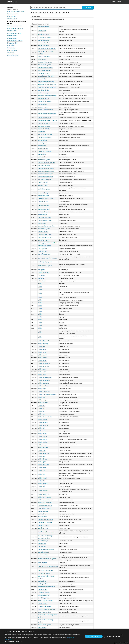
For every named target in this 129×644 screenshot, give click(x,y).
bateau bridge (43, 215)
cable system (42, 517)
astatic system (43, 149)
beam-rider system (44, 229)
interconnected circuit (14, 26)
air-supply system (44, 73)
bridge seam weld (44, 453)
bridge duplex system (45, 377)
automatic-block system (46, 171)
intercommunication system (16, 11)
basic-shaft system (44, 212)
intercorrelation (12, 50)
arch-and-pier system (45, 134)
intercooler (11, 45)
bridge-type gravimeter (45, 500)
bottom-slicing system (45, 266)
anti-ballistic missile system (47, 114)
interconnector (12, 38)
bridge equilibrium (44, 380)
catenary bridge (43, 555)
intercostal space (13, 55)
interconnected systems (15, 28)
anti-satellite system (45, 118)
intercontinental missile (15, 41)
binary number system (45, 234)
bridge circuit (42, 358)
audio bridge (42, 154)
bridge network (43, 422)
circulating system (44, 592)
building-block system (45, 506)
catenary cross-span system (47, 559)
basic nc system (43, 205)
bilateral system (43, 232)
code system (42, 628)
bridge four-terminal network (47, 394)
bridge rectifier (43, 442)
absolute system (43, 35)
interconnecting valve (14, 33)
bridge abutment (43, 341)
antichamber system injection (48, 120)
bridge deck (42, 372)
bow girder (41, 270)
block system (42, 248)
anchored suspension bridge (47, 96)
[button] (43, 642)
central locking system (45, 570)
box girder (41, 278)
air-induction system (45, 65)
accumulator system (45, 37)
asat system (42, 146)
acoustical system (44, 43)
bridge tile (41, 481)
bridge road (42, 451)
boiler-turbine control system (47, 258)
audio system (42, 157)
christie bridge (43, 590)
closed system (43, 604)
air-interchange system (45, 68)
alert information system (46, 82)
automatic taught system (46, 168)
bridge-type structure (45, 503)
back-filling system (44, 189)
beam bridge (42, 223)
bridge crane (42, 369)
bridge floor (42, 389)
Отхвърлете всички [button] (113, 636)
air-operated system (44, 70)
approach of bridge (44, 129)
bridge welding (43, 490)
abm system (42, 31)
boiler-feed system (44, 254)
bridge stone (42, 467)
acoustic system (43, 40)
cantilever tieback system (46, 532)
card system (42, 544)
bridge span (42, 462)
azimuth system (43, 185)
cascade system (43, 552)
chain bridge (42, 581)
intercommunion (13, 14)
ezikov (12, 2)
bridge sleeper (43, 459)
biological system (44, 240)
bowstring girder (43, 273)
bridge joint (42, 406)
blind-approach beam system (47, 243)
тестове (119, 2)
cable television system (46, 520)
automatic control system (46, 163)
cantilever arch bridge (45, 522)
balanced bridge (43, 193)
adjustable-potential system (47, 49)
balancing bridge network (46, 199)
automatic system (44, 165)
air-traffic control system (46, 76)
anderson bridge (43, 99)
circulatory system (44, 595)
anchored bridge (43, 93)
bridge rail (41, 428)
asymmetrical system (45, 151)
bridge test (42, 470)
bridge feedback (43, 386)
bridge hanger (43, 400)
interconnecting (12, 31)
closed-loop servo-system (46, 609)
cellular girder (42, 563)
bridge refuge (42, 445)
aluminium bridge (44, 90)
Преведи (88, 8)
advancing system (44, 56)
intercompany (12, 16)
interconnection (12, 36)
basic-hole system (44, 209)
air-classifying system (45, 62)
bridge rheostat (43, 448)
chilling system (43, 584)
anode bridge (42, 104)
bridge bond (42, 352)
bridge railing (42, 434)
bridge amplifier (43, 344)
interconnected (12, 19)
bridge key (41, 414)
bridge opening (43, 425)
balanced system (44, 196)
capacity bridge (43, 541)
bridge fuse (42, 397)
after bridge (42, 59)
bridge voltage (43, 484)
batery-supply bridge (45, 218)
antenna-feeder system (45, 110)
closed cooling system (45, 601)
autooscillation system (45, 177)
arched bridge (42, 140)
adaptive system (43, 46)
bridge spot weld (43, 465)
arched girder (42, 143)
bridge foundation (44, 392)
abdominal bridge (44, 27)
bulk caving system (44, 508)
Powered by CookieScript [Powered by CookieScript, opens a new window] (121, 643)
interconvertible (12, 43)
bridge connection (44, 363)
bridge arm (42, 347)
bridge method (43, 420)
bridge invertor (43, 403)
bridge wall (42, 486)
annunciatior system (45, 101)
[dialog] (64, 636)
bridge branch (43, 355)
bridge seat (42, 456)
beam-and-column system (46, 226)
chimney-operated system (46, 587)
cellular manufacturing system (48, 567)
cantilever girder (43, 528)
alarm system (42, 79)
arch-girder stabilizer (45, 137)
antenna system (43, 107)
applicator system (44, 126)
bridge (40, 284)
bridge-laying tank (44, 494)
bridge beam (42, 349)
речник (113, 2)
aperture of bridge (44, 123)
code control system (45, 625)
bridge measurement (45, 417)
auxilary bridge (43, 182)
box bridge (41, 275)
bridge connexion (44, 366)
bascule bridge (43, 201)
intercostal (11, 53)
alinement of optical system (47, 87)
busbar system (43, 511)
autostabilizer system (45, 179)
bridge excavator (43, 383)
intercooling (11, 48)
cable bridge (42, 514)
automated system (44, 160)
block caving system (45, 246)
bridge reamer (43, 437)
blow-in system (43, 251)
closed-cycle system (45, 606)
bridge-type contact (44, 497)
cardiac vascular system (46, 549)
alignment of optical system (47, 84)
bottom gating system (45, 262)
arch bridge (42, 132)
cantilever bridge (43, 525)
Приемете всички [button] (94, 636)
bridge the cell (43, 478)
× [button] (127, 631)
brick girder (42, 281)
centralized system (44, 573)
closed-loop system (44, 612)
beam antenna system (45, 220)
